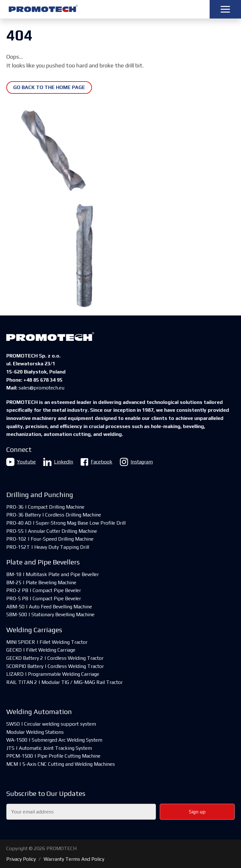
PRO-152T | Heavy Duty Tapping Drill (48, 547)
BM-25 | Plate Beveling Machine (41, 582)
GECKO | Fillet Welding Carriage (41, 650)
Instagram (136, 462)
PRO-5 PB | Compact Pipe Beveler (44, 598)
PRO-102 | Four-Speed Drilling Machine (50, 539)
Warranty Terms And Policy (74, 859)
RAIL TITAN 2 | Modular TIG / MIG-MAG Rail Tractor (64, 682)
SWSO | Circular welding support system (51, 724)
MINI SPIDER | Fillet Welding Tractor (47, 642)
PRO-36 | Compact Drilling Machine (45, 507)
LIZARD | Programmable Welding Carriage (53, 674)
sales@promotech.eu (41, 388)
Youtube (21, 462)
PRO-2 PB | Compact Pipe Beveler (44, 590)
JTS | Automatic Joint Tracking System (49, 748)
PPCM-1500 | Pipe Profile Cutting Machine (53, 756)
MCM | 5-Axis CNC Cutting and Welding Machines (61, 764)
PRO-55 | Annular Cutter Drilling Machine (52, 531)
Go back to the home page (49, 87)
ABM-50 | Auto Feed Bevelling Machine (49, 607)
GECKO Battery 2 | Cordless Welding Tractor (55, 658)
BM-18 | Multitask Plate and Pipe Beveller (53, 574)
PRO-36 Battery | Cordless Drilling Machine (54, 515)
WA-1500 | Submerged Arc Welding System (54, 740)
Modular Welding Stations (35, 732)
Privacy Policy (21, 859)
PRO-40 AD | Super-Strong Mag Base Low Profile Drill (66, 523)
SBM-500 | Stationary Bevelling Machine (50, 614)
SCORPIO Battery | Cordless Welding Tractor (55, 666)
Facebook (96, 462)
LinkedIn (58, 462)
